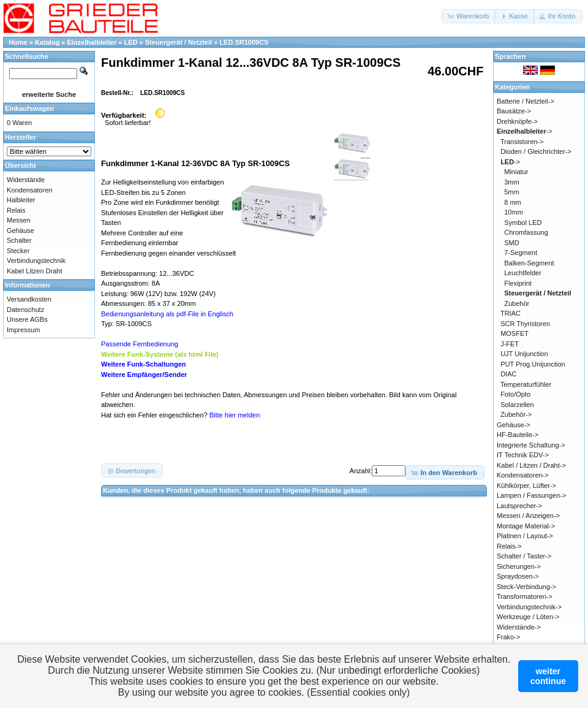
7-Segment (521, 253)
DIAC (508, 374)
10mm (514, 212)
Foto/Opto (515, 394)
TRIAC (511, 313)
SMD (511, 243)
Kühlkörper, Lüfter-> (526, 485)
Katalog (47, 42)
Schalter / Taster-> (524, 556)
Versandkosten (29, 299)
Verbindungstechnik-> (529, 607)
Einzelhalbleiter (92, 42)
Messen (19, 220)
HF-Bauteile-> (518, 435)
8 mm (513, 202)
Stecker (18, 251)
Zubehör (517, 303)
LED (130, 42)
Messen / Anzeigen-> (528, 516)
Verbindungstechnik (36, 261)
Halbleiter (21, 200)
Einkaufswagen (29, 108)
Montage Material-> (526, 526)
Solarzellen (517, 405)
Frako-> (508, 637)
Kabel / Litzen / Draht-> (531, 465)
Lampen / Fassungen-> (531, 495)
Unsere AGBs (27, 319)
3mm (511, 182)
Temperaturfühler (526, 384)
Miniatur (516, 172)
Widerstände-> (519, 627)
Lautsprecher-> (519, 506)
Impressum (23, 330)
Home (18, 42)
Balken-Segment (529, 263)
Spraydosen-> (518, 576)
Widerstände (26, 180)
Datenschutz (25, 310)
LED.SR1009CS (244, 42)
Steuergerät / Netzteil (179, 42)
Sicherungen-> (519, 566)
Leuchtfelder (523, 273)
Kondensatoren (30, 190)
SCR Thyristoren (525, 324)
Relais (16, 210)
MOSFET (514, 333)
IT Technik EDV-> (523, 455)
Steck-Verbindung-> (526, 587)
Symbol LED (523, 223)
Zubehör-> (516, 414)
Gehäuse (21, 230)
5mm (511, 192)
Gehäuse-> (514, 425)
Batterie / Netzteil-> (526, 101)
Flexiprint (518, 283)
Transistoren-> (522, 142)
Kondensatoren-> (523, 475)
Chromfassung (526, 232)
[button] (469, 16)
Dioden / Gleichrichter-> (536, 151)
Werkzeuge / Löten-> (528, 617)
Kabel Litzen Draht (35, 271)
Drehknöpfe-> (517, 121)
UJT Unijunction (524, 354)
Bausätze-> (514, 111)
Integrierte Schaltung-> (531, 445)
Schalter (19, 240)
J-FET (510, 344)
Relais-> (509, 546)
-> (525, 131)
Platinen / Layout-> (525, 536)
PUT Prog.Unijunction (533, 364)
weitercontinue (548, 676)
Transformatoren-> (525, 596)
